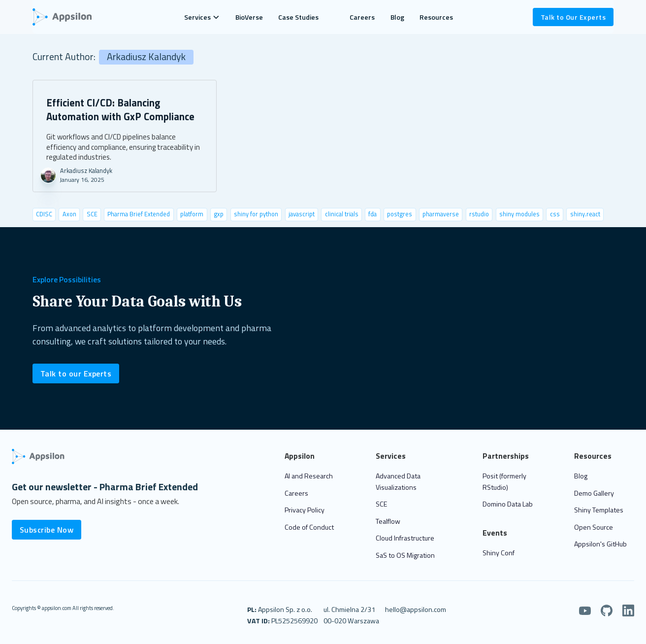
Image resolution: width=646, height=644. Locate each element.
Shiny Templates (599, 510)
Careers (362, 17)
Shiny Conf (499, 553)
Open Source (594, 527)
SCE (381, 504)
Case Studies (298, 17)
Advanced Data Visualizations (398, 481)
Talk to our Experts (76, 373)
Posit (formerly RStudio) (504, 481)
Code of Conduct (309, 527)
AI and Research (309, 476)
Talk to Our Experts (573, 17)
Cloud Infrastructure (405, 538)
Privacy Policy (305, 510)
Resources (436, 17)
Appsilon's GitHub (600, 544)
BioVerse (249, 17)
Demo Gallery (594, 493)
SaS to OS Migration (405, 555)
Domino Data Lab (508, 504)
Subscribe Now (47, 530)
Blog (397, 17)
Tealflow (388, 521)
